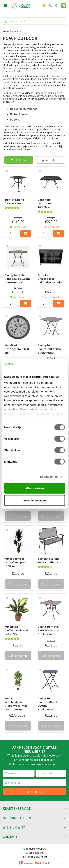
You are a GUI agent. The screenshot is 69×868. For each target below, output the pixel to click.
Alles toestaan (35, 488)
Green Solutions (35, 853)
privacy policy (53, 764)
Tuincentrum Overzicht (34, 857)
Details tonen (49, 476)
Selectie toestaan (34, 500)
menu (6, 6)
